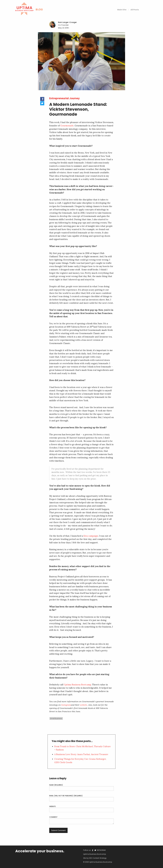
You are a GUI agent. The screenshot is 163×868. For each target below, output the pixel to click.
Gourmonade (67, 126)
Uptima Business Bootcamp (77, 685)
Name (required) (56, 785)
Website (52, 806)
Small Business (56, 718)
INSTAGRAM (101, 850)
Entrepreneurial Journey (64, 98)
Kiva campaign (91, 536)
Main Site (122, 10)
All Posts (135, 10)
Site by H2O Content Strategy (95, 858)
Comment (53, 817)
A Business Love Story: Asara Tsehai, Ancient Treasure (81, 754)
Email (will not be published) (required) (66, 796)
